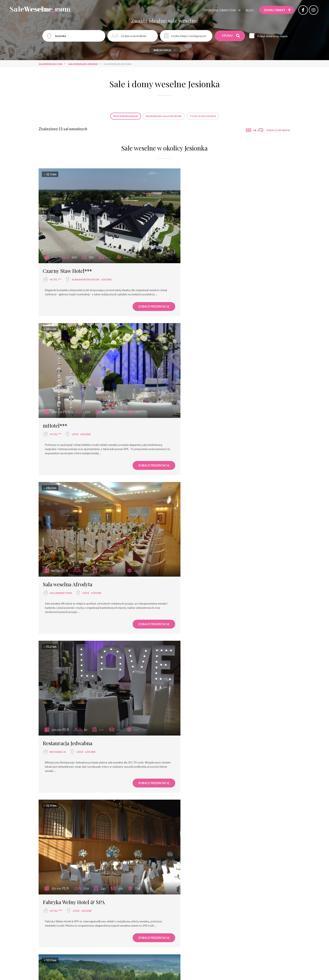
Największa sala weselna (164, 116)
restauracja (188, 412)
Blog (247, 10)
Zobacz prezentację (134, 297)
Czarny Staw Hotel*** (67, 258)
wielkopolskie (220, 850)
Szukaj (231, 36)
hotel (55, 703)
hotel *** (55, 266)
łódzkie (106, 266)
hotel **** (56, 558)
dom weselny (188, 703)
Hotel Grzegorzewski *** (71, 841)
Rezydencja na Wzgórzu (199, 549)
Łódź (205, 266)
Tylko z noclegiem (203, 116)
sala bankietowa (61, 412)
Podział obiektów (218, 10)
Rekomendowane (126, 116)
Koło (205, 850)
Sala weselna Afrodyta (68, 403)
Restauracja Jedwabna (197, 403)
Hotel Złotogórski (192, 841)
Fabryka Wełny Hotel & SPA (74, 549)
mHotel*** (185, 258)
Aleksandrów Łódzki (86, 266)
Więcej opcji (165, 50)
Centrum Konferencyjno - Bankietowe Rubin (95, 694)
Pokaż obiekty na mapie (274, 36)
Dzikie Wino (186, 695)
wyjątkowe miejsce (192, 558)
